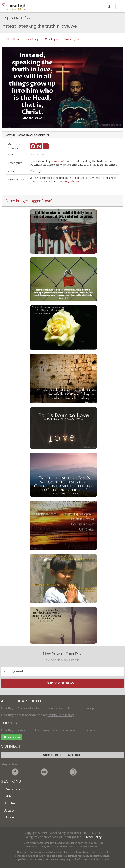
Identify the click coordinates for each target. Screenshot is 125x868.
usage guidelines (70, 181)
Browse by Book (73, 39)
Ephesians (39, 135)
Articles (10, 803)
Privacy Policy (93, 837)
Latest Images (33, 39)
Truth (40, 155)
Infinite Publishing (61, 715)
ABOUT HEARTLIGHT (22, 701)
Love (33, 155)
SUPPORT (10, 723)
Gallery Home (13, 39)
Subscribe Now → (62, 683)
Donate (12, 738)
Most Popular (52, 39)
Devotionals (14, 789)
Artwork (10, 810)
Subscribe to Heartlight (62, 755)
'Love (47, 201)
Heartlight (36, 171)
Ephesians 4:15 (57, 161)
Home (9, 817)
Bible (8, 796)
